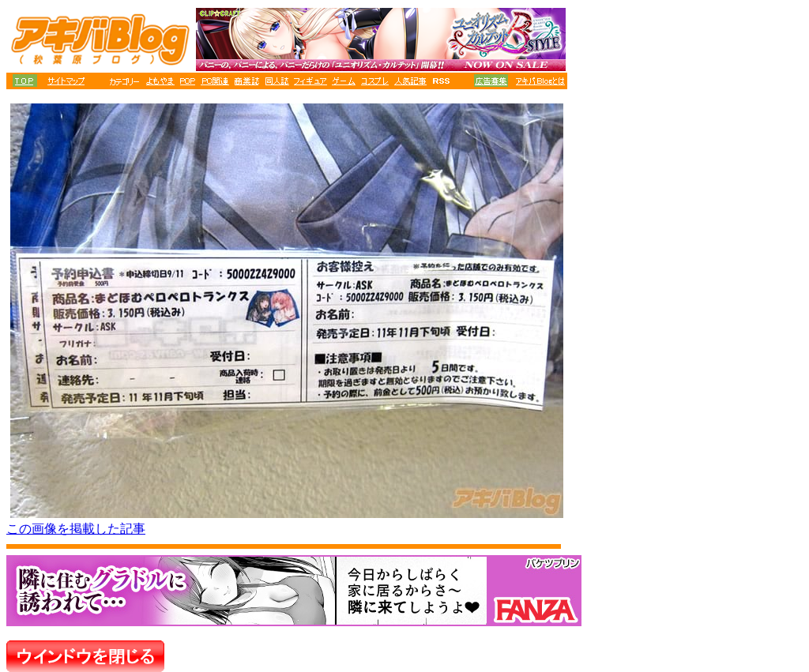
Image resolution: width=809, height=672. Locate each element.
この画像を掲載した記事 (76, 529)
